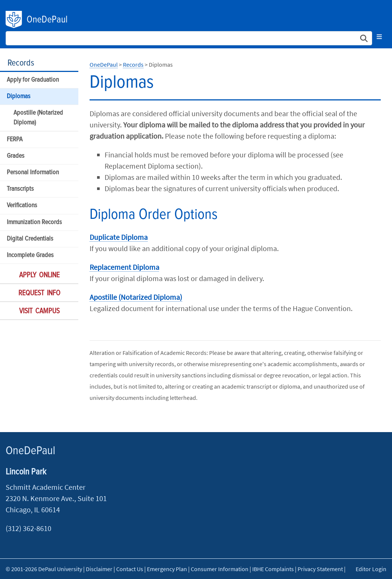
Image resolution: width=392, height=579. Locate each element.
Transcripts (20, 189)
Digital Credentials (30, 239)
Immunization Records (34, 222)
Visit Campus (39, 311)
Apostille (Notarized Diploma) (38, 118)
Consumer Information (220, 569)
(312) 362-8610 (28, 528)
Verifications (22, 206)
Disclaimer (99, 569)
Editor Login (371, 569)
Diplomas (19, 96)
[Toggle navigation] (379, 37)
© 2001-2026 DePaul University (44, 569)
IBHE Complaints (273, 569)
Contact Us (130, 569)
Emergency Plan (167, 569)
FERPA (15, 140)
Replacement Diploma (124, 267)
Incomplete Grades (30, 255)
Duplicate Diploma (119, 237)
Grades (16, 156)
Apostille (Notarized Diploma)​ (136, 297)
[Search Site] (189, 38)
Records (21, 63)
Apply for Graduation (33, 80)
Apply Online (39, 275)
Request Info (39, 293)
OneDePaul (47, 20)
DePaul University (14, 19)
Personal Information (33, 173)
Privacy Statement (320, 569)
